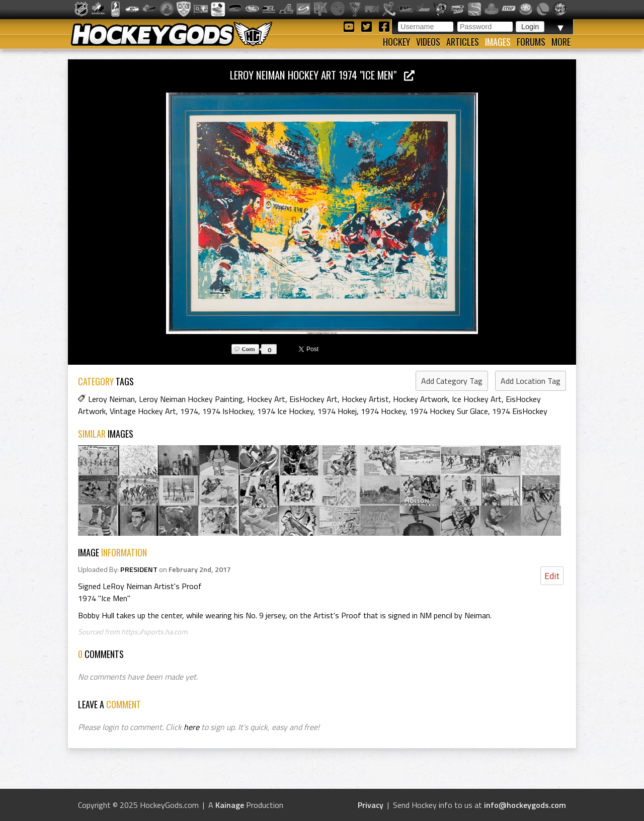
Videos (428, 42)
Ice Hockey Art (477, 399)
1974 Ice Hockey (285, 411)
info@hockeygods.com (525, 805)
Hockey (396, 42)
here (191, 727)
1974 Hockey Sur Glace (449, 411)
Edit (552, 576)
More (561, 42)
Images (498, 42)
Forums (531, 42)
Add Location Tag (531, 381)
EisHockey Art (313, 399)
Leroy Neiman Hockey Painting (191, 399)
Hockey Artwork (420, 399)
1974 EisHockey (520, 411)
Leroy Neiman (111, 399)
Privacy (371, 805)
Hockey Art (266, 399)
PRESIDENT (139, 569)
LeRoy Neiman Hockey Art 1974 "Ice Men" (322, 75)
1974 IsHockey (228, 411)
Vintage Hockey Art (143, 411)
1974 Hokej (337, 411)
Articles (463, 42)
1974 (189, 411)
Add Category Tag (452, 381)
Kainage (230, 805)
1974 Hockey (383, 411)
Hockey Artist (365, 399)
